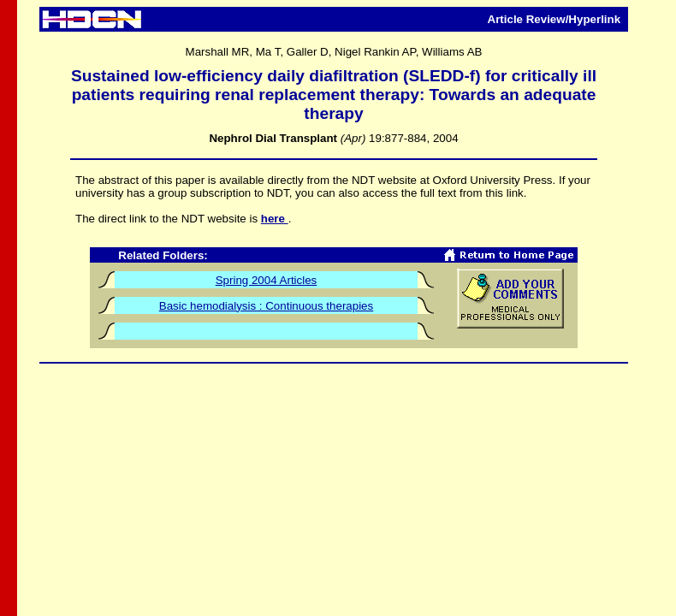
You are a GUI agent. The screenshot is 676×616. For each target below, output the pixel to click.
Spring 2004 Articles (267, 280)
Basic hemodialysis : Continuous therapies (266, 306)
